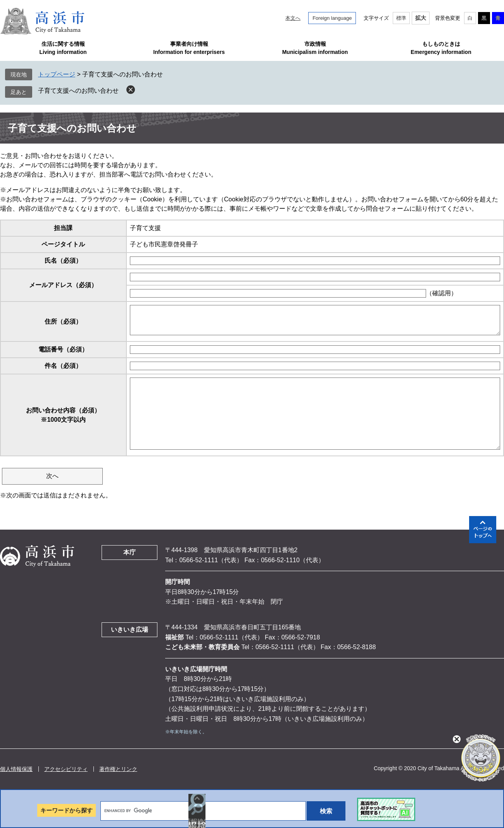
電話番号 (63, 349)
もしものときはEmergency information (441, 48)
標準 (401, 18)
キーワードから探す (66, 810)
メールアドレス (63, 285)
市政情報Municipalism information (315, 48)
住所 (63, 321)
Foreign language (332, 18)
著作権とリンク (118, 769)
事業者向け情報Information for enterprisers (189, 48)
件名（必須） (63, 366)
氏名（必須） (63, 261)
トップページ (57, 74)
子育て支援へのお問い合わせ (78, 91)
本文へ (293, 18)
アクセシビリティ (66, 769)
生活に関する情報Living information (63, 48)
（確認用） (442, 293)
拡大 (421, 18)
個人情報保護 (16, 769)
